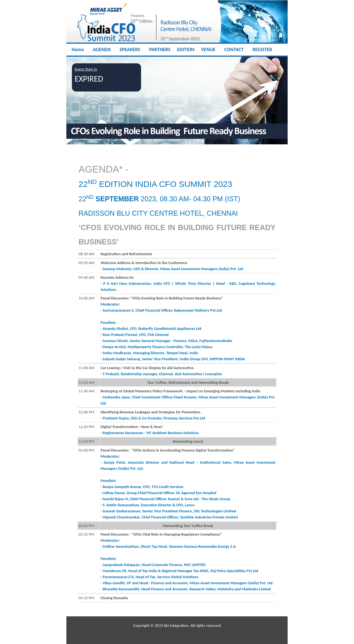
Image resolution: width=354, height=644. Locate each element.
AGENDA (102, 49)
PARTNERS (160, 49)
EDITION (186, 49)
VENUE (208, 49)
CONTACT (234, 49)
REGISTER (262, 49)
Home (78, 49)
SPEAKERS (130, 49)
